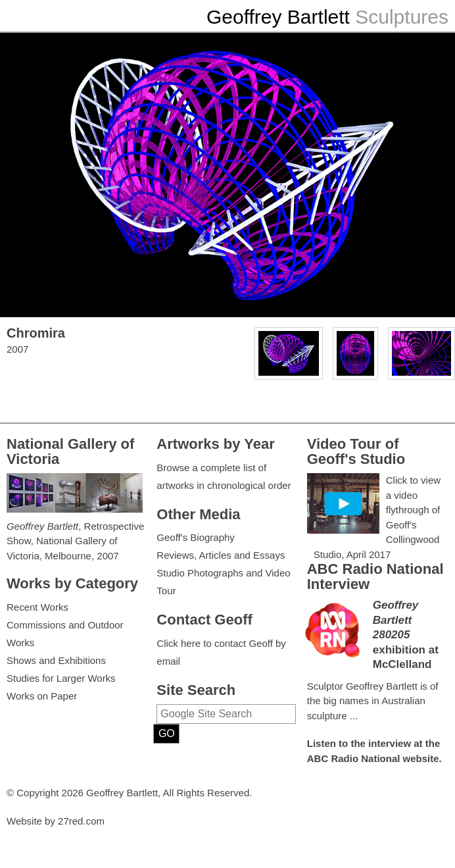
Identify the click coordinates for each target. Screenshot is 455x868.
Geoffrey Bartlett (278, 17)
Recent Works (37, 607)
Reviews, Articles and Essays (221, 555)
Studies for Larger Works (61, 678)
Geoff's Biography (196, 537)
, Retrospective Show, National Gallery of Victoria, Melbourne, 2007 (75, 541)
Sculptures (402, 17)
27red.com (81, 821)
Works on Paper (42, 696)
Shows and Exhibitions (56, 660)
